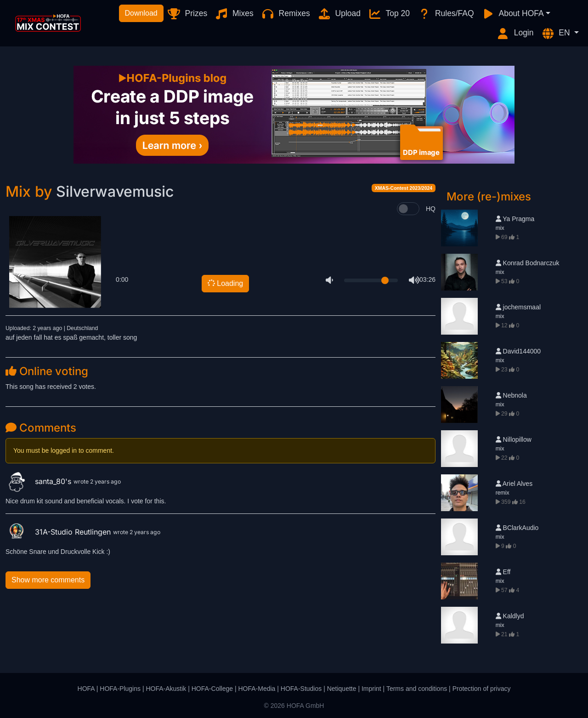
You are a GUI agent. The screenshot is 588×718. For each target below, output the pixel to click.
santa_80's (40, 481)
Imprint (371, 689)
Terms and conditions (417, 689)
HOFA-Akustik (166, 689)
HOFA (86, 689)
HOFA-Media (257, 689)
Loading (225, 283)
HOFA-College (212, 689)
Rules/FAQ (445, 14)
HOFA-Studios (301, 689)
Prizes (187, 14)
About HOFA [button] (513, 14)
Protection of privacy (482, 689)
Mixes (234, 14)
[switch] (408, 209)
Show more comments (48, 580)
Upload (339, 14)
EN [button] (557, 34)
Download (141, 13)
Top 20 (389, 14)
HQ (431, 209)
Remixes (286, 14)
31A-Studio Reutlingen (59, 532)
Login (515, 34)
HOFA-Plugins (120, 689)
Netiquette (342, 689)
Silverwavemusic (115, 191)
